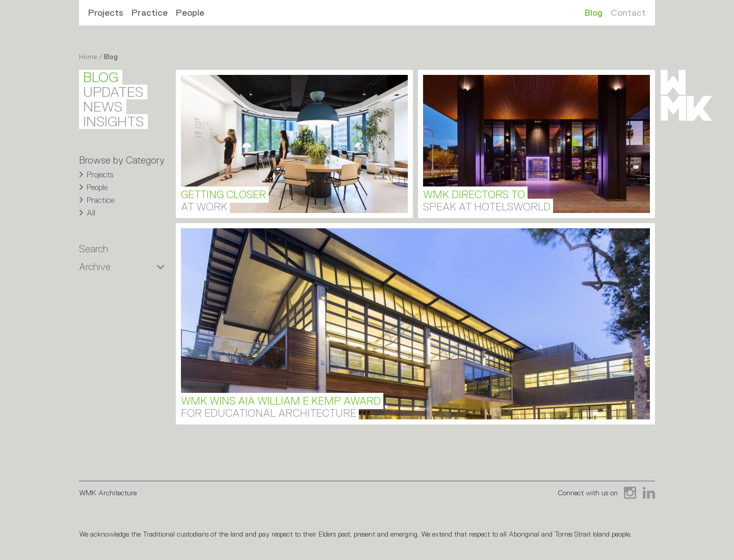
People (190, 13)
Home (88, 57)
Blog (594, 13)
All (91, 213)
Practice (150, 13)
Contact (628, 13)
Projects (106, 13)
